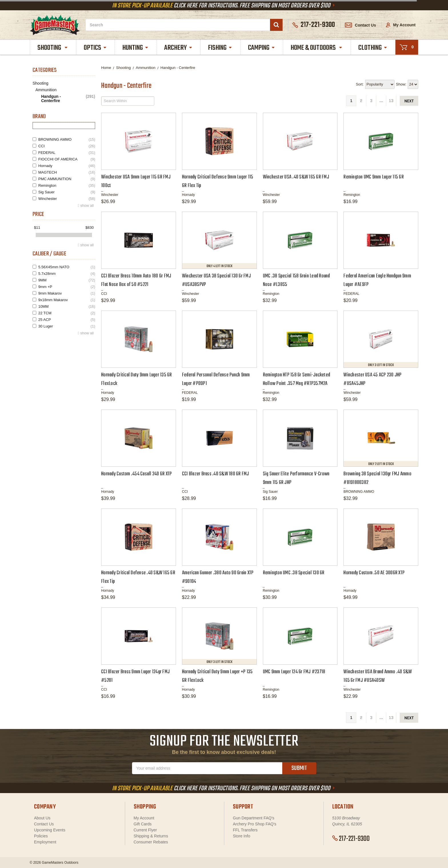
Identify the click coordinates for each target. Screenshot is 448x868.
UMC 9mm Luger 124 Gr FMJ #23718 (294, 672)
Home (106, 68)
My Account (401, 25)
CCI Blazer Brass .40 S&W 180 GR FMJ (216, 474)
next (409, 101)
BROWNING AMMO (67, 139)
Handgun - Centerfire (68, 99)
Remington (67, 185)
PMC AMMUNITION (67, 179)
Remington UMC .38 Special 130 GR (294, 573)
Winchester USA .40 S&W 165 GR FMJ (296, 177)
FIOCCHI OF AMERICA (67, 159)
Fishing (220, 48)
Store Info (242, 836)
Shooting (53, 48)
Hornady (67, 166)
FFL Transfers (245, 830)
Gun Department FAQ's (254, 818)
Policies (41, 836)
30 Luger (67, 326)
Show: (401, 84)
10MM (67, 306)
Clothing (373, 48)
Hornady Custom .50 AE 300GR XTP (374, 573)
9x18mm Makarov (67, 300)
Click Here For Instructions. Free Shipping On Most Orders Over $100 (224, 6)
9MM (67, 280)
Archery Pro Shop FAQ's (255, 824)
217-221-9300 (351, 839)
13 (391, 101)
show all (87, 205)
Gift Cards (143, 824)
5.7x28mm (67, 274)
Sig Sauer (67, 192)
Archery (179, 48)
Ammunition (46, 90)
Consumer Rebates (151, 842)
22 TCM (67, 313)
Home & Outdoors (317, 48)
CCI (67, 146)
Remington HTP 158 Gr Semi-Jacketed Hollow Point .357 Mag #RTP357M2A (297, 379)
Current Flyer (145, 830)
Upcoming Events (50, 830)
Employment (45, 842)
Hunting (136, 48)
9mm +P (67, 287)
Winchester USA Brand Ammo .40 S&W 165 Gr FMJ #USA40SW (378, 676)
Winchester (67, 199)
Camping (262, 48)
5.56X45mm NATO (67, 267)
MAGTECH (67, 172)
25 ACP (67, 320)
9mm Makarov (67, 293)
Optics (95, 48)
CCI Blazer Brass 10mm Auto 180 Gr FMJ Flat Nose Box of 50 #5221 (136, 280)
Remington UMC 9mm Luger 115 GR (374, 177)
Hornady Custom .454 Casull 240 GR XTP (136, 474)
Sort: (360, 84)
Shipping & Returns (151, 836)
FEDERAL (67, 153)
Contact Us (360, 25)
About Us (42, 818)
